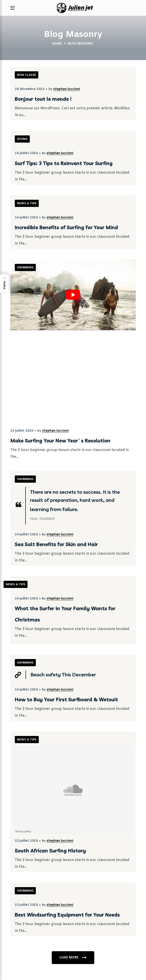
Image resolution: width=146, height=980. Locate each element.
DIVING (22, 139)
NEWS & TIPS (27, 203)
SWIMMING (25, 268)
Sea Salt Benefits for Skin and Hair (56, 544)
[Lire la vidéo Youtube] (73, 295)
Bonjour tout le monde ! (43, 99)
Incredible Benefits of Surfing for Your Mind (66, 227)
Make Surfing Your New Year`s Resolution (60, 441)
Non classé (27, 75)
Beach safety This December (63, 675)
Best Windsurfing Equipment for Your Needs (67, 915)
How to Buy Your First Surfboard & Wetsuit (66, 700)
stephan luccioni (67, 89)
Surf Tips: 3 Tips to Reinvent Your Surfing (64, 163)
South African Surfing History (50, 851)
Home (57, 44)
